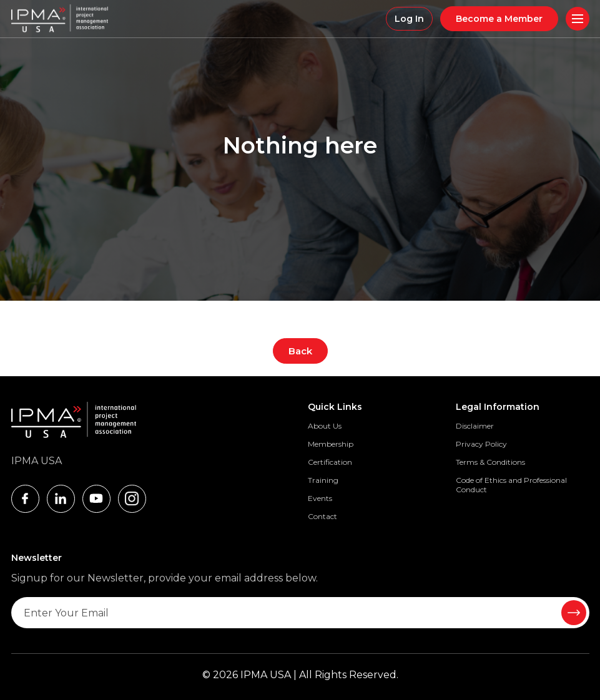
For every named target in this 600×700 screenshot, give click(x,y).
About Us (325, 426)
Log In (409, 19)
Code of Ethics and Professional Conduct (511, 485)
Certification (330, 462)
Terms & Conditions (490, 462)
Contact (322, 516)
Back (300, 351)
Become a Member (499, 19)
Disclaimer (475, 426)
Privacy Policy (481, 444)
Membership (331, 444)
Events (320, 498)
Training (323, 480)
